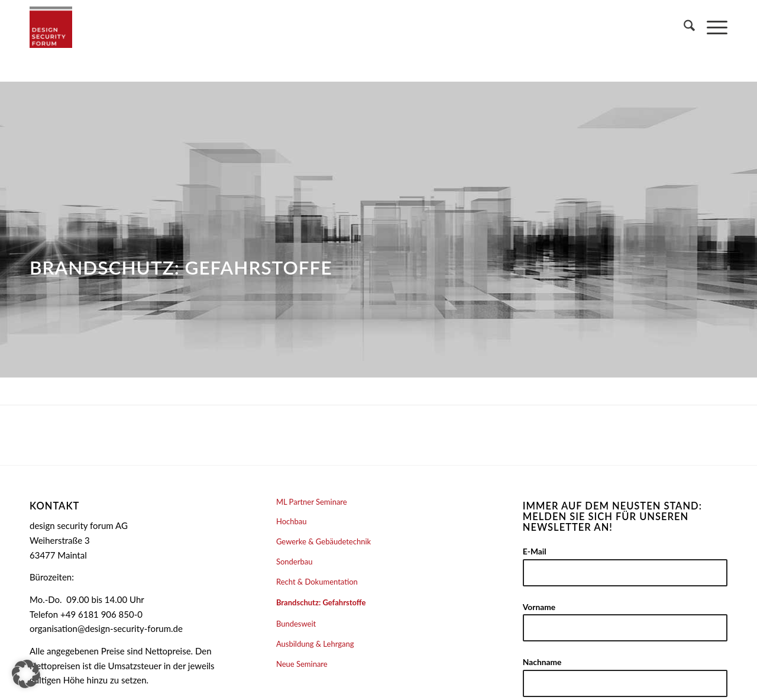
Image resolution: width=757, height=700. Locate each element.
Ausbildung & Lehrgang (315, 644)
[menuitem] (683, 27)
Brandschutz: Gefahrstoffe (321, 602)
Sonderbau (295, 562)
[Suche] (683, 27)
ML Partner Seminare (312, 502)
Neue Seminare (302, 664)
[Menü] (711, 27)
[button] (26, 674)
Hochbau (292, 521)
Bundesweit (296, 624)
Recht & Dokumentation (317, 582)
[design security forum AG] (51, 27)
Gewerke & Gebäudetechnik (323, 541)
